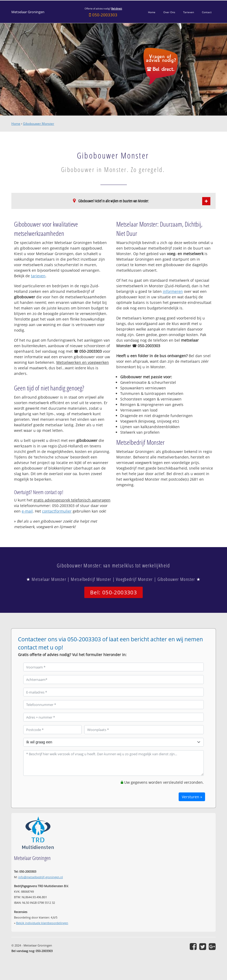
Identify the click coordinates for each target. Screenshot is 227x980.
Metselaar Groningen (28, 12)
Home (16, 124)
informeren (173, 291)
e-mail (27, 511)
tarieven (38, 276)
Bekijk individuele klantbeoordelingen (42, 923)
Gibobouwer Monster (39, 124)
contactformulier (57, 511)
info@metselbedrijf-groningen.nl (41, 877)
